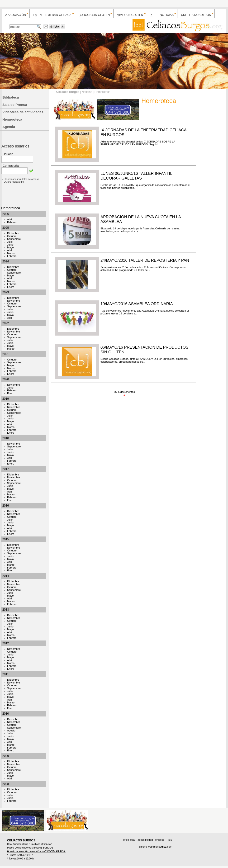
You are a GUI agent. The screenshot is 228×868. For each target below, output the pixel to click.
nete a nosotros (196, 15)
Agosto (11, 730)
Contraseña (11, 166)
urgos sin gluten (94, 15)
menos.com (163, 847)
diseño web (146, 847)
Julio (10, 242)
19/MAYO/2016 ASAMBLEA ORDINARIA (137, 304)
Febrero (12, 222)
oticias (167, 15)
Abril (10, 219)
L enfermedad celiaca (52, 15)
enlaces (160, 840)
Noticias (87, 92)
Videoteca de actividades (23, 112)
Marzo (11, 253)
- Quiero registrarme (13, 182)
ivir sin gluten (130, 15)
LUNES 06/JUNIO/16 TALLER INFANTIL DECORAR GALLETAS (136, 176)
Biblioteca (11, 97)
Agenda (9, 127)
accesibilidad (145, 840)
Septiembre (14, 239)
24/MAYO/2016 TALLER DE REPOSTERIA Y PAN (145, 260)
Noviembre (14, 301)
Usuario (8, 154)
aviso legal (129, 840)
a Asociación (15, 15)
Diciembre (13, 233)
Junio (10, 245)
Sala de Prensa (15, 105)
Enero (11, 287)
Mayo (10, 247)
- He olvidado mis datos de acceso (21, 179)
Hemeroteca (12, 119)
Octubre (12, 236)
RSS (169, 840)
